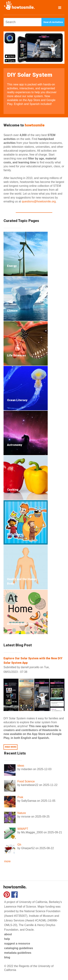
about (8, 934)
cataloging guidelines (19, 948)
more (7, 861)
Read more (11, 747)
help (7, 939)
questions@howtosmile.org (39, 201)
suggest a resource (17, 944)
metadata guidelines (18, 953)
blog (7, 957)
